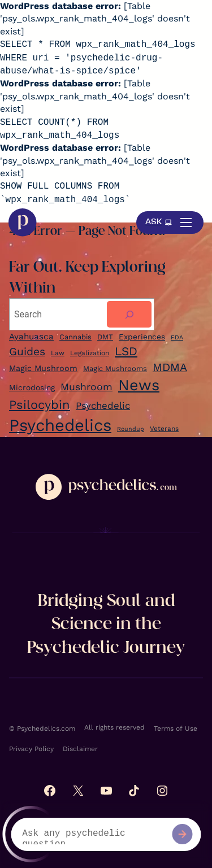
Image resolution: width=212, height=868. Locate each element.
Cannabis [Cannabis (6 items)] (75, 337)
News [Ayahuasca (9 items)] (139, 385)
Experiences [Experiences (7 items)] (142, 337)
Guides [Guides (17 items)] (27, 352)
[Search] (129, 314)
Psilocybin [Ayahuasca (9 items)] (40, 405)
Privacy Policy (31, 749)
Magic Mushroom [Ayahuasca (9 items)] (43, 368)
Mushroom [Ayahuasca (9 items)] (86, 387)
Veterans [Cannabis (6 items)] (164, 429)
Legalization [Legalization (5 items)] (90, 353)
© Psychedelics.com (42, 729)
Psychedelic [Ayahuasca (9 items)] (103, 405)
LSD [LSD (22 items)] (126, 351)
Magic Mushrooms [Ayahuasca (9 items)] (115, 368)
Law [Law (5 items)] (58, 353)
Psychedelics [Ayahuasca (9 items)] (60, 425)
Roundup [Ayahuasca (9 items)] (131, 429)
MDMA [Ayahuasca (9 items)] (170, 367)
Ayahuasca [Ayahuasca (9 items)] (31, 337)
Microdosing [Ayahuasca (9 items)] (32, 387)
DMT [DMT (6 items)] (105, 337)
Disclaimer (80, 749)
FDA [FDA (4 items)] (177, 337)
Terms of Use (176, 729)
